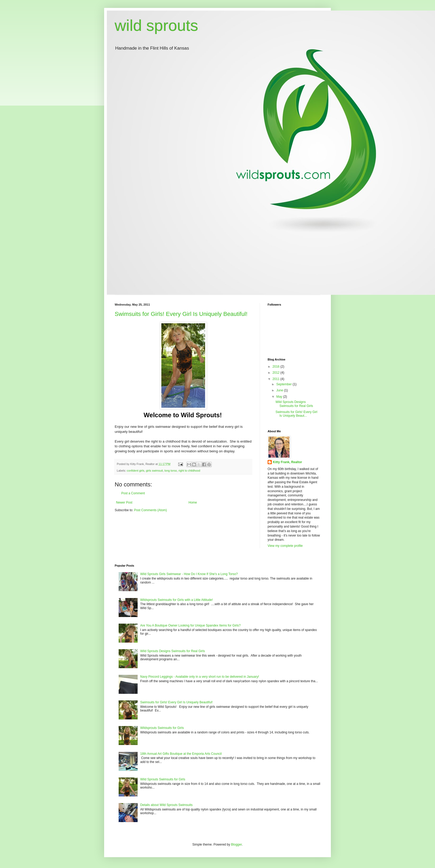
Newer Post (124, 502)
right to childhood (189, 471)
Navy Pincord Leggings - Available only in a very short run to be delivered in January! (200, 677)
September (284, 384)
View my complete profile (285, 546)
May (280, 397)
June (280, 390)
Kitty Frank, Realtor (287, 462)
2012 (277, 373)
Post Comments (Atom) (150, 510)
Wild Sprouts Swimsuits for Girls (163, 779)
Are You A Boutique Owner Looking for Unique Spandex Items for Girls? (190, 625)
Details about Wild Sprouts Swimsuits (166, 805)
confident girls (136, 471)
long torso (171, 471)
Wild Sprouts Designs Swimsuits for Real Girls (294, 404)
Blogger (236, 845)
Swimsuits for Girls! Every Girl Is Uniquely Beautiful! (181, 314)
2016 (277, 367)
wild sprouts (156, 25)
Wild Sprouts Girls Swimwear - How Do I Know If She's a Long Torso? (189, 574)
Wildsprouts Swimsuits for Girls (162, 728)
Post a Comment (133, 493)
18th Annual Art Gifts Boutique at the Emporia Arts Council (181, 754)
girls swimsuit (154, 471)
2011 (277, 379)
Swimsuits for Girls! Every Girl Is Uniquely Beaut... (296, 414)
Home (193, 502)
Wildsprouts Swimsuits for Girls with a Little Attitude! (177, 600)
